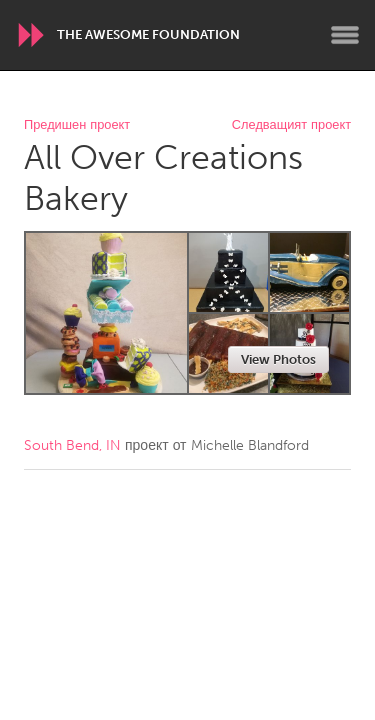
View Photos (278, 359)
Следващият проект (291, 125)
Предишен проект (77, 125)
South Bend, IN (72, 445)
